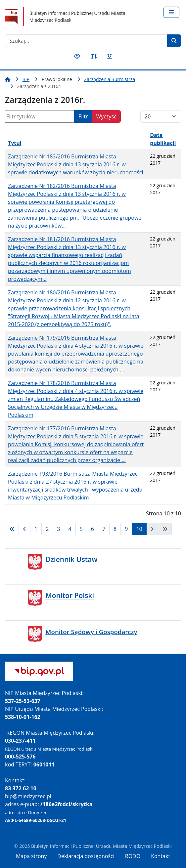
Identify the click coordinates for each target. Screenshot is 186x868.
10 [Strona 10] (139, 529)
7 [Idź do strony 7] (104, 529)
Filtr (83, 116)
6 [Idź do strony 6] (93, 529)
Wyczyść (106, 116)
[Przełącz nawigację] (171, 12)
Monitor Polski (70, 595)
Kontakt (161, 856)
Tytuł (15, 143)
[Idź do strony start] (12, 529)
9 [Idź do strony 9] (126, 529)
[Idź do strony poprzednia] (24, 529)
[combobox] (86, 41)
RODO (133, 856)
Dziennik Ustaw (71, 559)
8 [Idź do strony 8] (115, 529)
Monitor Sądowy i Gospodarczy (91, 632)
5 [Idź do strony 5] (81, 529)
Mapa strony (31, 856)
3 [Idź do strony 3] (58, 529)
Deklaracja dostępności (86, 856)
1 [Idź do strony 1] (36, 529)
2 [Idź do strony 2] (47, 529)
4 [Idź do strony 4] (70, 529)
